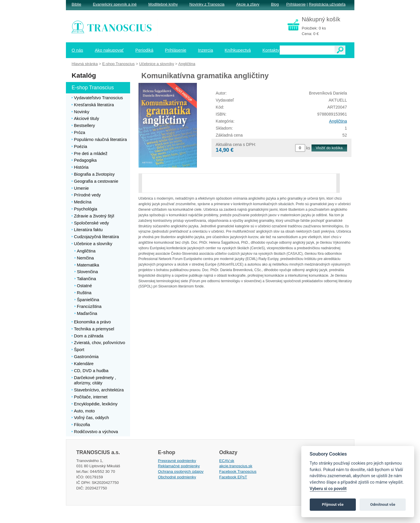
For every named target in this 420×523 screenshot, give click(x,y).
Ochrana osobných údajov (181, 471)
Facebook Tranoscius (238, 471)
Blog (275, 4)
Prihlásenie (296, 4)
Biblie (77, 4)
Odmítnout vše (383, 504)
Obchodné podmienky (177, 477)
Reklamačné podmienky (179, 466)
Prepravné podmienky (177, 461)
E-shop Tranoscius (118, 64)
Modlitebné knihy (163, 4)
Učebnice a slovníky (157, 64)
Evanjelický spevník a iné (115, 4)
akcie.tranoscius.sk (236, 466)
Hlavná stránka (85, 64)
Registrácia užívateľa (327, 4)
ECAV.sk (227, 461)
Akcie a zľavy (248, 4)
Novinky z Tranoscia (207, 4)
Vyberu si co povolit (328, 489)
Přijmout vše (333, 504)
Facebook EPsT (233, 477)
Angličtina (338, 121)
